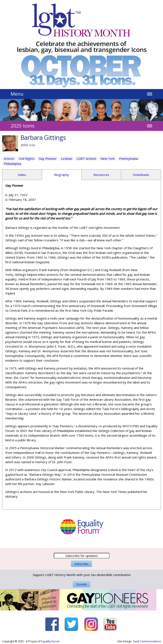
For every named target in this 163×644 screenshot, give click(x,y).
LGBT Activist (86, 159)
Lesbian (67, 159)
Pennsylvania (128, 159)
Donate (81, 584)
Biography (62, 175)
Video (22, 175)
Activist (9, 159)
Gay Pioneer (48, 159)
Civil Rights (27, 159)
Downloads (141, 175)
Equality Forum (50, 641)
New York (108, 159)
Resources (101, 175)
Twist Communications (147, 641)
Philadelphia (12, 164)
